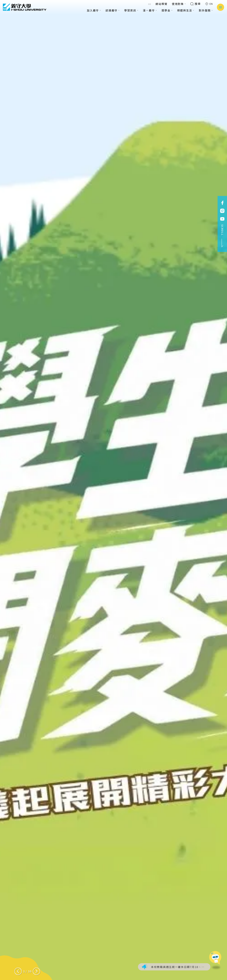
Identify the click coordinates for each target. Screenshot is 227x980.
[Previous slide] (18, 971)
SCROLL (222, 236)
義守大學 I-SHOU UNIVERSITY (25, 7)
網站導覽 (161, 4)
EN (209, 4)
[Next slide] (36, 971)
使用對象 (179, 4)
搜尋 (196, 4)
